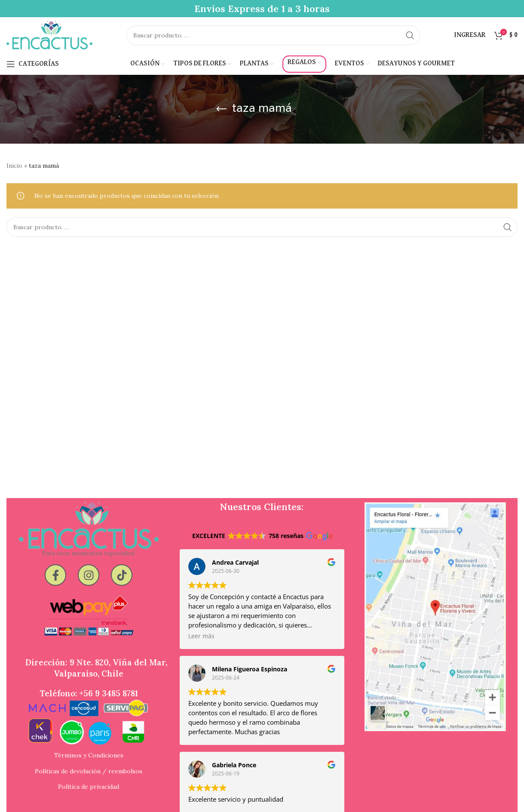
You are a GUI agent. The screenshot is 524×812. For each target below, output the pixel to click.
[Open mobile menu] (33, 73)
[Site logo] (49, 39)
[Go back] (221, 118)
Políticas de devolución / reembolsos (89, 775)
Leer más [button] (201, 646)
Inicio (14, 175)
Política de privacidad (89, 788)
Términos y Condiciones (89, 763)
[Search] (273, 40)
